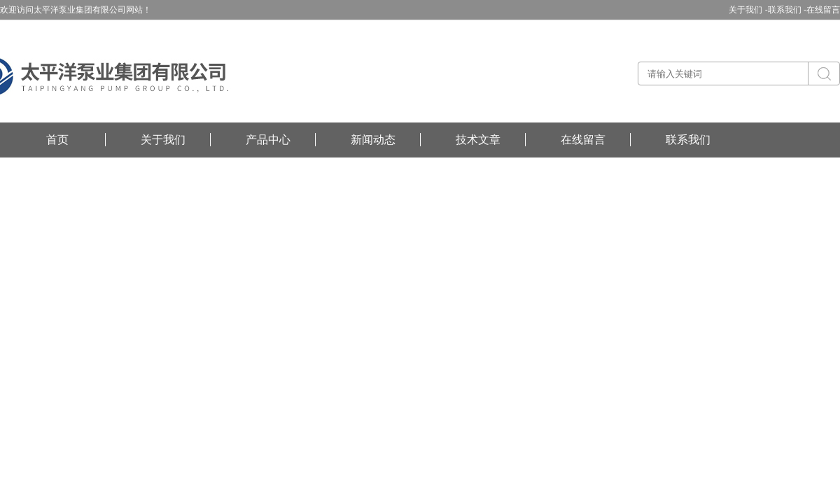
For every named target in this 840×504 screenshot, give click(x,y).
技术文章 (478, 140)
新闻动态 (373, 140)
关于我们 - (748, 10)
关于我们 (163, 140)
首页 (57, 140)
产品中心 (268, 140)
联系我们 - (787, 10)
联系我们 (688, 140)
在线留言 (823, 10)
